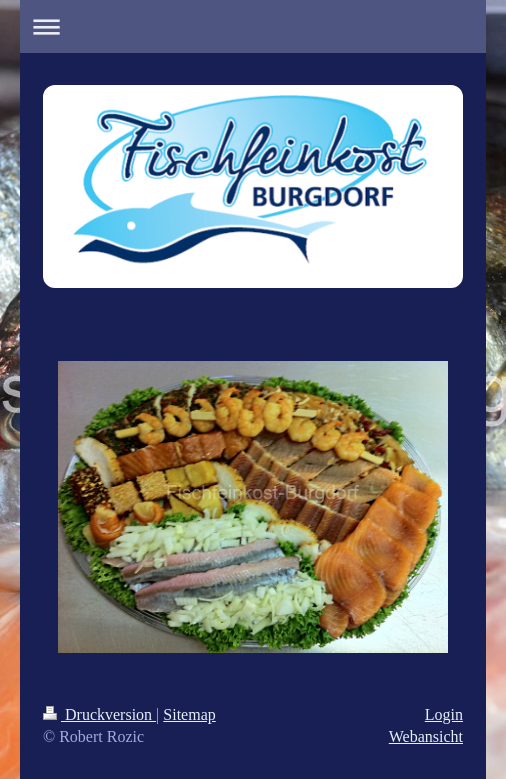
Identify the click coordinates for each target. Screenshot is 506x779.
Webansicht (426, 736)
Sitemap (189, 714)
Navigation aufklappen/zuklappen (253, 26)
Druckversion (99, 714)
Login (444, 714)
